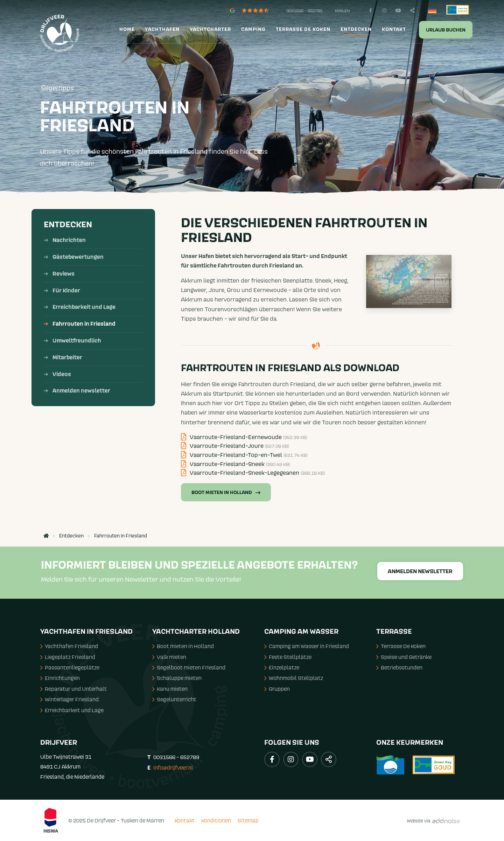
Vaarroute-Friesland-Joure (235, 446)
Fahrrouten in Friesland (84, 324)
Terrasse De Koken (401, 646)
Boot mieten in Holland (226, 493)
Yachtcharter (210, 29)
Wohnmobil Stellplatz (294, 678)
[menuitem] (126, 29)
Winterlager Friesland (69, 699)
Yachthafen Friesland (69, 646)
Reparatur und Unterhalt (73, 689)
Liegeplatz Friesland (68, 657)
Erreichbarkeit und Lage (84, 307)
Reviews (64, 274)
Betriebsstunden (399, 667)
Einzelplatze (282, 667)
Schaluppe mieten (177, 678)
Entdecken (356, 29)
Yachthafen (162, 29)
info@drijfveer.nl (173, 767)
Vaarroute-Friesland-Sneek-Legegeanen (253, 473)
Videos (62, 374)
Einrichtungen (60, 678)
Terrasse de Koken (303, 29)
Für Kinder (66, 291)
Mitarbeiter (67, 357)
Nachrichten (69, 240)
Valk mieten (169, 657)
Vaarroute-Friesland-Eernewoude (244, 437)
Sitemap (248, 820)
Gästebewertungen (78, 257)
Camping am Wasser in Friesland (307, 646)
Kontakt (394, 29)
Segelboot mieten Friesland (189, 667)
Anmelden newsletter (81, 391)
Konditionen (216, 820)
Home (127, 29)
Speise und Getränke (404, 657)
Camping (253, 29)
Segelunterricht (174, 699)
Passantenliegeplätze (70, 667)
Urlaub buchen (446, 30)
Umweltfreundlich (77, 341)
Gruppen (277, 689)
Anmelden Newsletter (420, 571)
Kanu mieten (170, 689)
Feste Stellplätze (288, 657)
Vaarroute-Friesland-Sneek (236, 464)
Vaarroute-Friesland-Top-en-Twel (244, 455)
